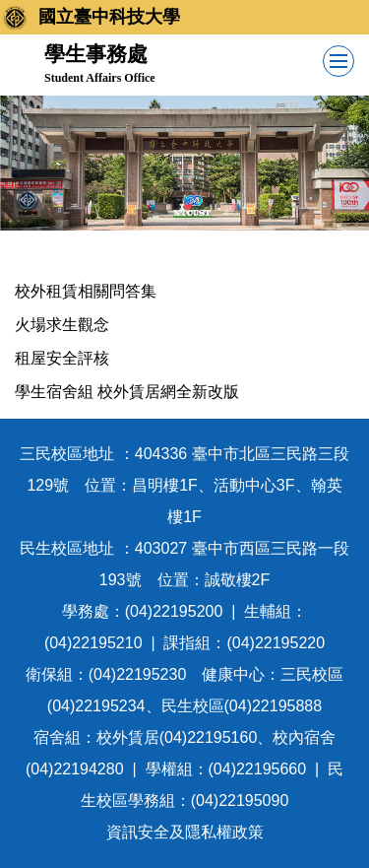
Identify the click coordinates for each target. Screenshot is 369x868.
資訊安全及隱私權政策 (185, 832)
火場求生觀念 (62, 325)
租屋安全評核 (62, 358)
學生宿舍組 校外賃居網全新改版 (127, 392)
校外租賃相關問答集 (86, 291)
